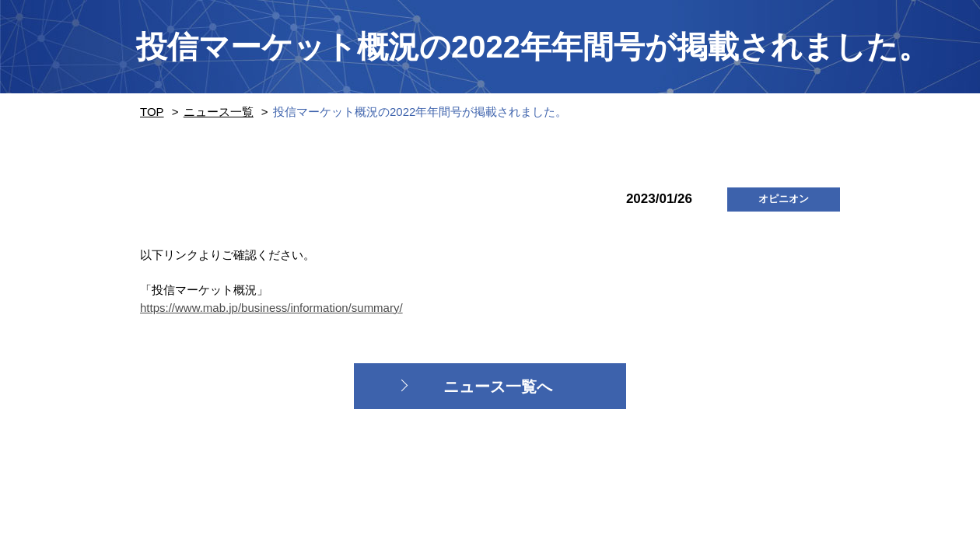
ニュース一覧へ (498, 387)
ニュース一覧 (219, 112)
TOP (152, 112)
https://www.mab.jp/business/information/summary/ (271, 308)
